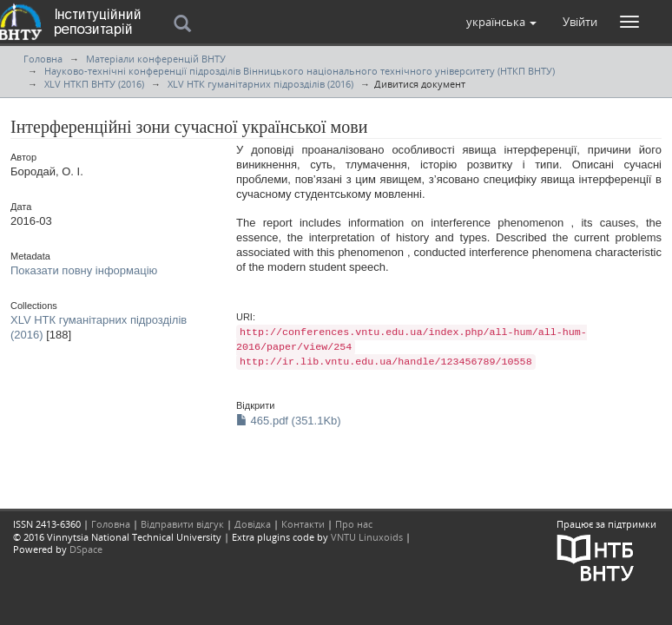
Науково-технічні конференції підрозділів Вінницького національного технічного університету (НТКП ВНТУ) (300, 71)
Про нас (354, 524)
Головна (43, 59)
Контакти (303, 524)
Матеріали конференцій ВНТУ (156, 59)
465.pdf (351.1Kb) (289, 421)
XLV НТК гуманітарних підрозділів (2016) (260, 84)
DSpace (86, 549)
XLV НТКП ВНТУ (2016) (94, 84)
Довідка (253, 524)
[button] (501, 22)
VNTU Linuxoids (367, 537)
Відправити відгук (182, 524)
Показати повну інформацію (84, 270)
